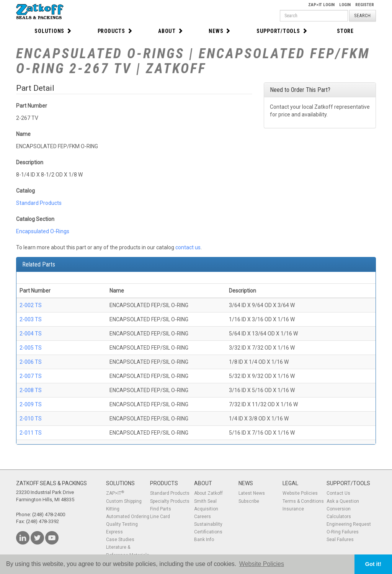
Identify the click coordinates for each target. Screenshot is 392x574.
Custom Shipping (124, 501)
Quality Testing (122, 524)
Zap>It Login (321, 5)
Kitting (113, 509)
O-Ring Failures (343, 532)
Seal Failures (340, 540)
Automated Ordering (128, 517)
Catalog (25, 191)
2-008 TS (31, 390)
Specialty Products (170, 501)
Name (23, 134)
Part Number (32, 106)
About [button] (171, 31)
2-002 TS (31, 305)
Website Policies (300, 493)
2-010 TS (31, 419)
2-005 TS (31, 348)
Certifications (208, 532)
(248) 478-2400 (49, 514)
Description (30, 162)
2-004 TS (31, 334)
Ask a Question (343, 501)
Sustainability (208, 524)
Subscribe (249, 501)
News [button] (220, 31)
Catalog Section (35, 219)
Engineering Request (349, 524)
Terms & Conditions (303, 501)
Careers (203, 517)
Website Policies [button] (262, 564)
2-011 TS (31, 433)
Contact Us (338, 493)
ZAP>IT (115, 493)
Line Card (160, 517)
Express (114, 532)
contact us (188, 247)
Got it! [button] (373, 564)
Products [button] (115, 31)
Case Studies (120, 540)
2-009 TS (31, 404)
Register (365, 5)
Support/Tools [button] (282, 31)
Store (345, 31)
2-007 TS (31, 376)
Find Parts (161, 509)
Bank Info (204, 540)
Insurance (293, 509)
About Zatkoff (208, 493)
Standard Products (39, 203)
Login (345, 5)
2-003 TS (31, 319)
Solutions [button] (53, 31)
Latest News (252, 493)
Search (363, 16)
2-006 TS (31, 362)
